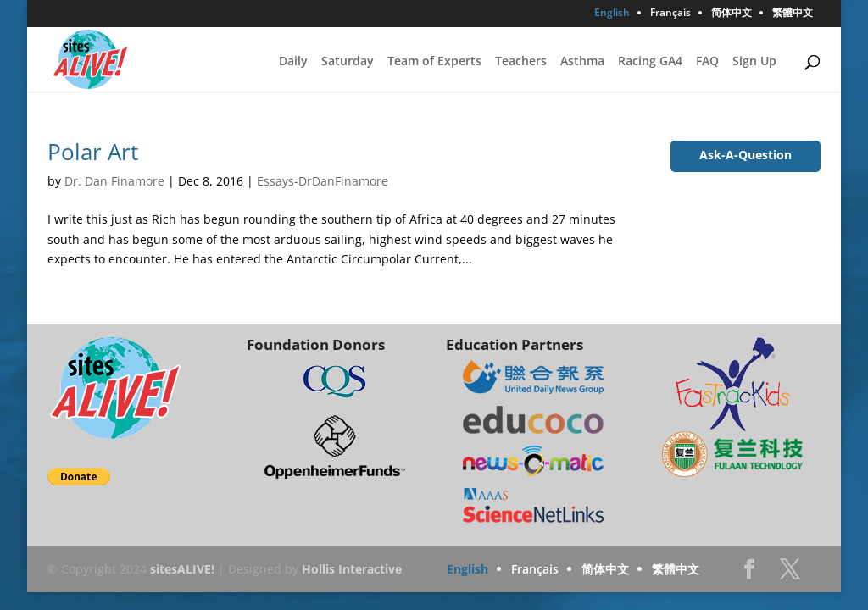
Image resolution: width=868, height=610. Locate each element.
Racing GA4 (650, 62)
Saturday (348, 62)
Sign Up (754, 62)
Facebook (749, 574)
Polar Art (93, 152)
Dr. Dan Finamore (114, 181)
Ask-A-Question (746, 155)
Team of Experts (434, 62)
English (612, 14)
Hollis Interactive (352, 569)
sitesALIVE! (182, 569)
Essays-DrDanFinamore (323, 181)
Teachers (521, 62)
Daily (293, 62)
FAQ (707, 62)
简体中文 (732, 14)
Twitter (790, 574)
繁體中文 (793, 14)
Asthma (582, 62)
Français (670, 14)
